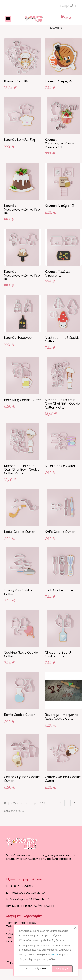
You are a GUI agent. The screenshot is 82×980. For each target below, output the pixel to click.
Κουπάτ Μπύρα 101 (60, 206)
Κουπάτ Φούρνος (18, 338)
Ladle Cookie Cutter (19, 532)
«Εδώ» (54, 955)
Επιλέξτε (56, 28)
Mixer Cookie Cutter (60, 466)
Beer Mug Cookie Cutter (23, 400)
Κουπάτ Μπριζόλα (59, 81)
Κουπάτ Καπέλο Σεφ (20, 140)
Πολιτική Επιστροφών (21, 923)
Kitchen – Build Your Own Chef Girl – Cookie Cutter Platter (62, 404)
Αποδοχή (62, 969)
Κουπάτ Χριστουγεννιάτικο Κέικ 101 (22, 276)
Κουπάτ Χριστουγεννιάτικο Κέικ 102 (22, 210)
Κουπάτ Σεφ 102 (16, 81)
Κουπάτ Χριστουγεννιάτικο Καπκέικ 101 (59, 144)
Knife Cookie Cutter (60, 532)
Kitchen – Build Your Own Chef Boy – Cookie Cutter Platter (22, 470)
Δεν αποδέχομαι (35, 969)
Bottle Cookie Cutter (20, 715)
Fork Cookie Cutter (60, 590)
